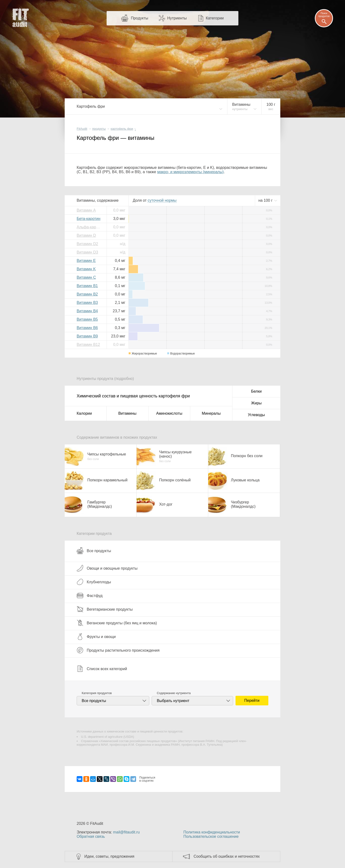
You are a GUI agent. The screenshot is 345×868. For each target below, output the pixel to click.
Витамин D (86, 235)
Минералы (211, 413)
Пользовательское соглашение (211, 836)
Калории (84, 413)
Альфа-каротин (90, 227)
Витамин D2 (87, 244)
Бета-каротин (89, 219)
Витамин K (86, 269)
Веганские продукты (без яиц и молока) (117, 623)
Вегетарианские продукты (105, 609)
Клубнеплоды (94, 582)
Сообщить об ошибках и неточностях (227, 856)
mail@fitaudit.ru (126, 832)
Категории (215, 18)
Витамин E (86, 261)
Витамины (127, 413)
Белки (256, 391)
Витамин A (86, 210)
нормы (162, 200)
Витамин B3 (87, 303)
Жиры (256, 403)
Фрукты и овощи (96, 637)
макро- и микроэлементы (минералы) (190, 172)
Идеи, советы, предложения (109, 856)
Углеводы (256, 415)
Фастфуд (90, 596)
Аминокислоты (169, 413)
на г (266, 200)
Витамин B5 (87, 319)
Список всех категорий (102, 669)
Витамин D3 (87, 252)
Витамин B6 (87, 328)
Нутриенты (177, 18)
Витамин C (86, 277)
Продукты (139, 18)
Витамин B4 (87, 311)
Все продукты (94, 551)
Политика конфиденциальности (212, 832)
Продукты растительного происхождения (118, 650)
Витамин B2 (87, 294)
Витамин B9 (87, 336)
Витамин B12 (88, 345)
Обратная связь (91, 836)
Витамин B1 (87, 286)
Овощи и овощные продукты (107, 568)
